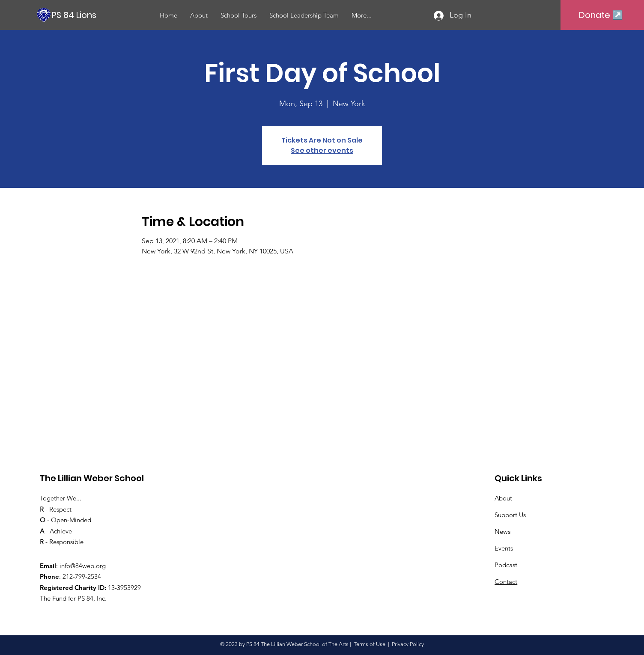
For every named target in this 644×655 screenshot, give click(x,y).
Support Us (510, 515)
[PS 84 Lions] (103, 15)
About (503, 498)
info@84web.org (83, 566)
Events (504, 548)
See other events (322, 150)
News (502, 531)
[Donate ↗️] (601, 15)
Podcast (506, 565)
